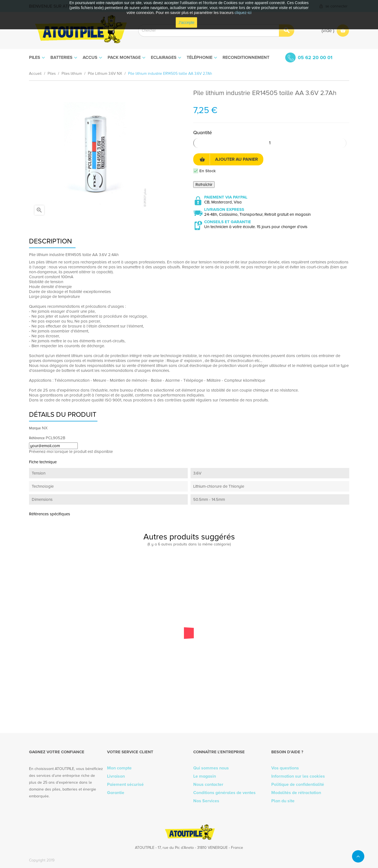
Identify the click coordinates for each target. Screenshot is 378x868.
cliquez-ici (243, 13)
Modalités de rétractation (296, 793)
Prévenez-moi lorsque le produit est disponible (71, 452)
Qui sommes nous (211, 768)
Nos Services (206, 801)
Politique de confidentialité (298, 784)
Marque (35, 428)
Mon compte (119, 768)
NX (45, 428)
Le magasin (205, 776)
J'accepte (187, 22)
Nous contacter (208, 784)
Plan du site (283, 801)
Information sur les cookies (298, 776)
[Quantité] (270, 143)
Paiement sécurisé (125, 784)
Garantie (116, 793)
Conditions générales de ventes (224, 793)
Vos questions (285, 768)
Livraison (116, 776)
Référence (37, 438)
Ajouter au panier (229, 159)
